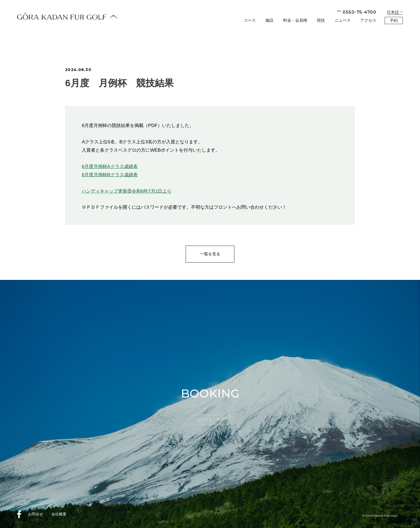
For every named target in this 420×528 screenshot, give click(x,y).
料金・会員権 (295, 20)
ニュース (343, 20)
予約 (394, 20)
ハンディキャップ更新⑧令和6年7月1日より (127, 191)
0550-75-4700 (357, 12)
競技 (321, 20)
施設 (269, 20)
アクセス (368, 20)
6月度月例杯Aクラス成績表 (110, 166)
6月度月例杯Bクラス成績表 (110, 175)
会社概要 (59, 514)
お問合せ (36, 514)
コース (250, 20)
